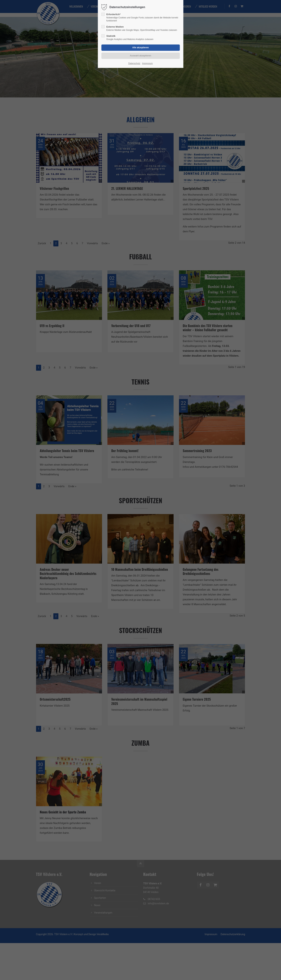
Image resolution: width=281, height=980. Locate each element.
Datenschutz (134, 63)
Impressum (147, 63)
